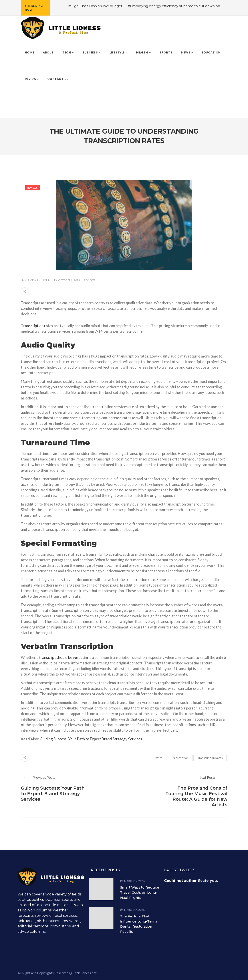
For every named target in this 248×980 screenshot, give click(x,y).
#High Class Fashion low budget (95, 6)
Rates (159, 758)
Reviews (32, 188)
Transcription (180, 758)
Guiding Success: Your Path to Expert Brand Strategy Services (91, 739)
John (47, 280)
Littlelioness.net (85, 973)
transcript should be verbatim (63, 657)
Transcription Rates (210, 758)
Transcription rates (37, 326)
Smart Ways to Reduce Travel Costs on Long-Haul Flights (140, 892)
